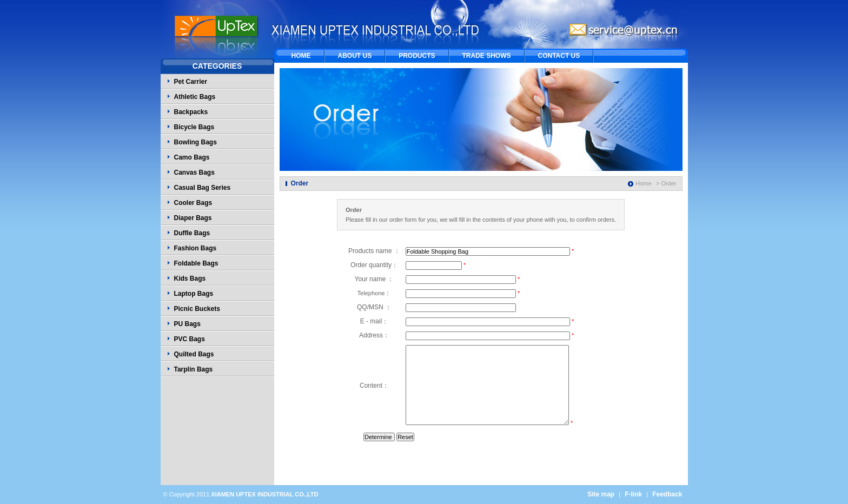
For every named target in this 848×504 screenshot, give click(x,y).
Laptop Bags (194, 294)
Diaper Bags (193, 218)
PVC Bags (190, 339)
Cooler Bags (193, 203)
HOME (301, 56)
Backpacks (191, 112)
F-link (633, 494)
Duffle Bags (192, 233)
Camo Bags (192, 157)
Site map (601, 494)
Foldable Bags (196, 263)
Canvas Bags (194, 173)
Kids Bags (190, 278)
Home (644, 183)
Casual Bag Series (203, 188)
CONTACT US (559, 56)
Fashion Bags (196, 248)
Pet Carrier (191, 82)
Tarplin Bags (194, 369)
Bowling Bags (196, 142)
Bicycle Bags (194, 127)
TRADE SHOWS (487, 56)
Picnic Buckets (197, 309)
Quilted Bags (194, 354)
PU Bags (187, 324)
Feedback (667, 494)
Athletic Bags (195, 97)
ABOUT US (355, 56)
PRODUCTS (417, 56)
